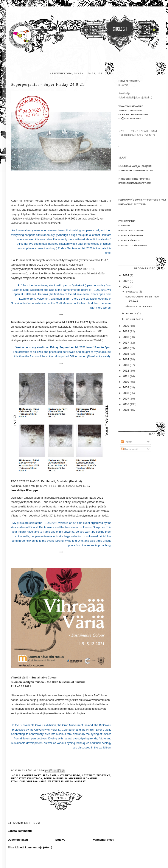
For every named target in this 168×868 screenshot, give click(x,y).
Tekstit (127, 442)
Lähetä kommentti (20, 831)
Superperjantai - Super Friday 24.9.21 (48, 84)
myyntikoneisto (69, 775)
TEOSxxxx (103, 775)
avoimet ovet (31, 775)
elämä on (49, 775)
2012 (126, 371)
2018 (126, 337)
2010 (126, 382)
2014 (126, 359)
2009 (126, 387)
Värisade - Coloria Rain (139, 306)
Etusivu (60, 840)
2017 (126, 343)
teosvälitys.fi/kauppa (25, 490)
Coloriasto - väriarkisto (133, 245)
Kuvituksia (124, 225)
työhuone (18, 782)
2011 (126, 376)
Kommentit (129, 449)
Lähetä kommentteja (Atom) (34, 847)
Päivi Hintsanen (127, 221)
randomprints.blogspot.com (135, 183)
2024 (126, 275)
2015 (126, 354)
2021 (126, 287)
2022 (126, 281)
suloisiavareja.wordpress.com (136, 170)
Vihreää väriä (37, 782)
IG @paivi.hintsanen (130, 118)
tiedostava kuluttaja (26, 779)
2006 (126, 404)
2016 (126, 348)
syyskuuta (132, 292)
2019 (126, 331)
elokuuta (132, 313)
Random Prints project (132, 230)
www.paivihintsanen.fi (131, 106)
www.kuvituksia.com (130, 110)
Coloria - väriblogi (129, 240)
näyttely (88, 775)
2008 (126, 393)
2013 (126, 365)
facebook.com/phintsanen (133, 114)
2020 (126, 326)
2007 (126, 399)
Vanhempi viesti (104, 840)
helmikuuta (133, 319)
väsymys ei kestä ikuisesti (67, 782)
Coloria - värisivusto (131, 235)
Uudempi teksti (18, 840)
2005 (126, 410)
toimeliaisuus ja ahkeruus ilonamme (70, 779)
